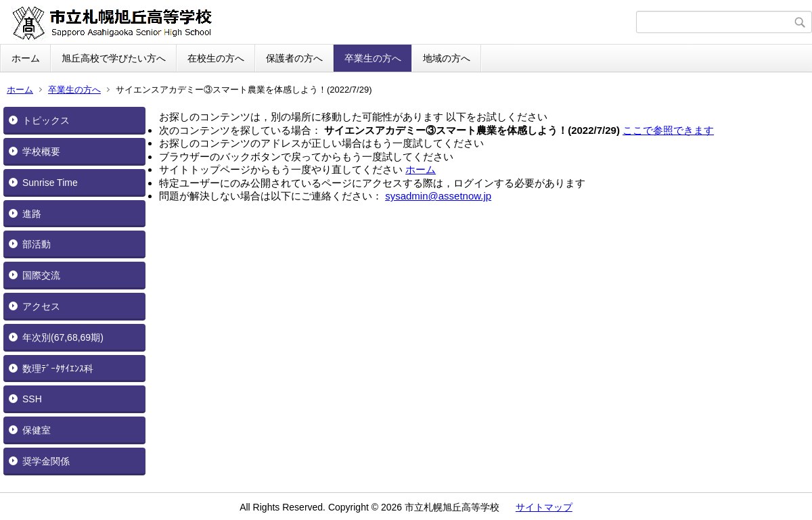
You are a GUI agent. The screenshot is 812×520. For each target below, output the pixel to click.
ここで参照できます (668, 130)
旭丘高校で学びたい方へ (114, 58)
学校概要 (41, 151)
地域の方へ (447, 58)
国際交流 (41, 275)
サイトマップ (544, 507)
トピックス (46, 120)
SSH (32, 399)
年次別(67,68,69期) (63, 337)
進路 (32, 214)
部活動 (37, 244)
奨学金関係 (46, 461)
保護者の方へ (294, 58)
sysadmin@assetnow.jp (438, 196)
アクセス (41, 306)
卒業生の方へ (373, 58)
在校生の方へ (216, 58)
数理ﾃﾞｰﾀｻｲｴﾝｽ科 (58, 369)
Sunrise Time (50, 183)
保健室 (37, 430)
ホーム (26, 58)
